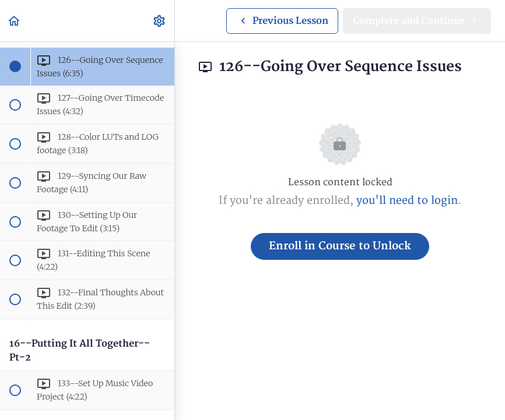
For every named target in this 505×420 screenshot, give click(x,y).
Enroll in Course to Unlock (340, 246)
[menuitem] (160, 21)
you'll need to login (407, 201)
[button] (15, 21)
